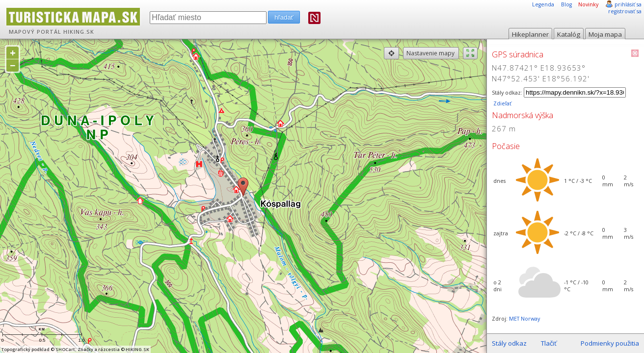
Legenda (543, 4)
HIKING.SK (79, 32)
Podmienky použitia (610, 343)
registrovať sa (625, 11)
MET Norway (524, 319)
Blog (566, 4)
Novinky (588, 4)
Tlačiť (549, 343)
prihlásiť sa (628, 4)
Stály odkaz (509, 343)
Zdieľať (502, 103)
